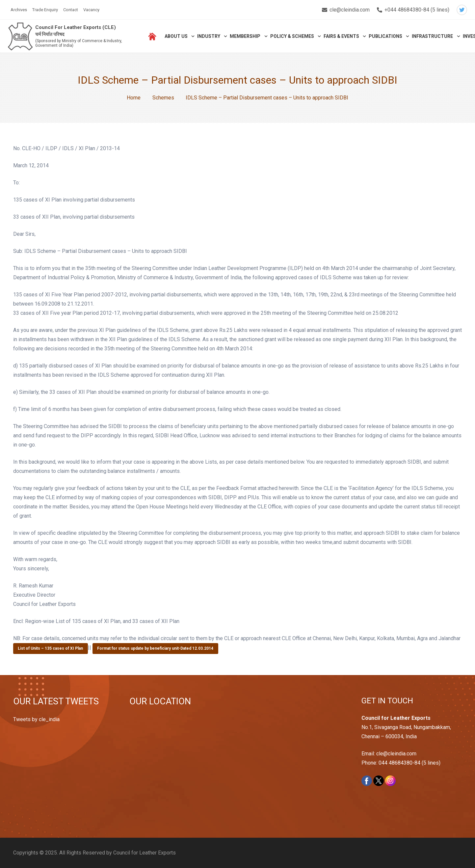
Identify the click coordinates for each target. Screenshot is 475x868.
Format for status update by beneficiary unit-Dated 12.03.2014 (155, 648)
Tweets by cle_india (36, 719)
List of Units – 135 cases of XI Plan (50, 648)
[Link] (20, 36)
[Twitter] (462, 10)
